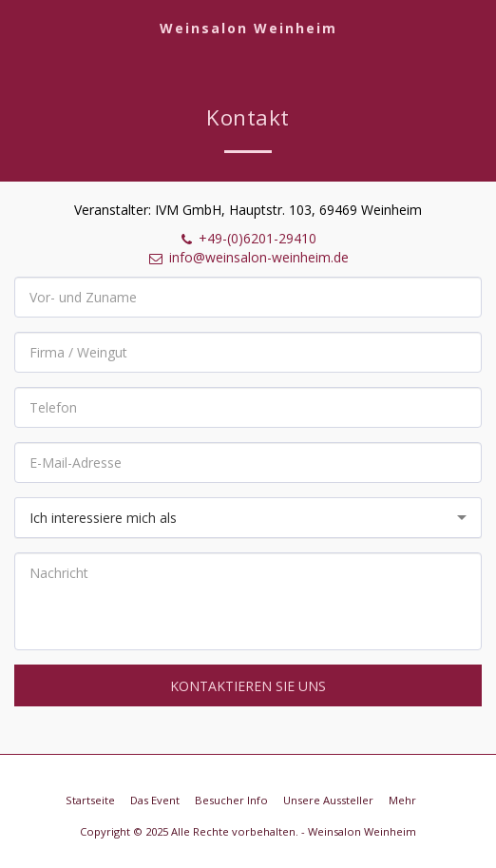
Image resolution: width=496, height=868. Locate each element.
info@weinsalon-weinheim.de (248, 257)
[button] (21, 27)
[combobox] (248, 518)
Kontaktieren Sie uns (248, 686)
